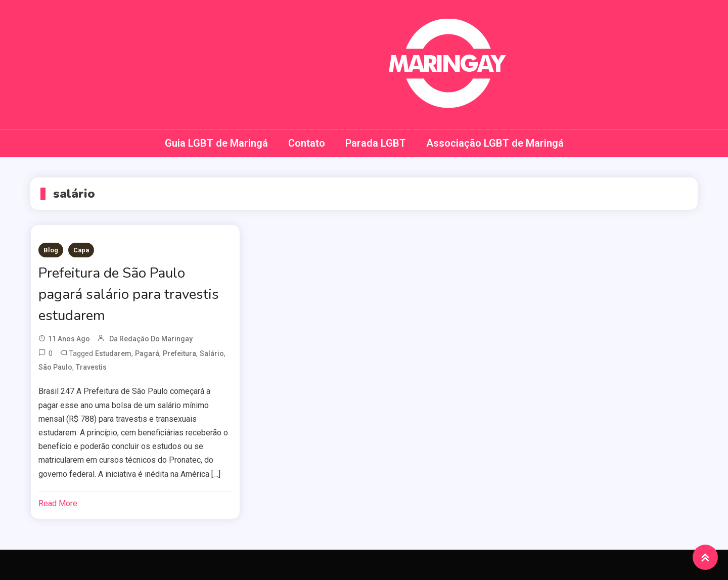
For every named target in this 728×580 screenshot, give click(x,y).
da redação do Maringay (151, 339)
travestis (91, 367)
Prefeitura (179, 353)
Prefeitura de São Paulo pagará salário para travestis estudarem (129, 294)
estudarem (113, 353)
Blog (51, 250)
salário (212, 353)
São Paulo (55, 367)
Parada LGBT (376, 143)
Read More (58, 503)
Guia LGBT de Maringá (216, 143)
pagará (147, 353)
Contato (307, 143)
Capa (81, 250)
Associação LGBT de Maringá (495, 143)
